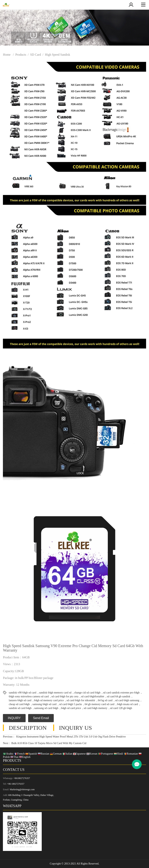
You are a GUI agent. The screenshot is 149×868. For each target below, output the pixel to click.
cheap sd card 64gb (19, 704)
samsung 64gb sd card (44, 704)
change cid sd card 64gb (87, 693)
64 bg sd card (105, 700)
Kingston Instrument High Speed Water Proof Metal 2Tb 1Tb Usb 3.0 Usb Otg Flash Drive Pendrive (71, 737)
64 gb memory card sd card (100, 704)
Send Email (41, 718)
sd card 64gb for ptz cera (65, 696)
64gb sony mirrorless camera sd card (29, 696)
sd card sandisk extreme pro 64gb (121, 693)
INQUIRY (14, 718)
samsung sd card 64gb (46, 708)
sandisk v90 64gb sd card (23, 693)
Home (7, 55)
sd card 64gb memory (95, 708)
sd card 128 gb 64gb (121, 708)
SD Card (36, 55)
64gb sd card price (71, 708)
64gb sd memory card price (49, 700)
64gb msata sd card (127, 704)
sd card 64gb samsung (127, 700)
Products (21, 55)
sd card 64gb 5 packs (71, 704)
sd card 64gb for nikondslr (81, 700)
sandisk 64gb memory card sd (55, 693)
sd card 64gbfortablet (93, 696)
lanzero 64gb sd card (20, 700)
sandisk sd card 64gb (20, 708)
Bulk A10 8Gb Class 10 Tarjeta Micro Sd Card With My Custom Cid (49, 743)
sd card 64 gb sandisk (119, 696)
